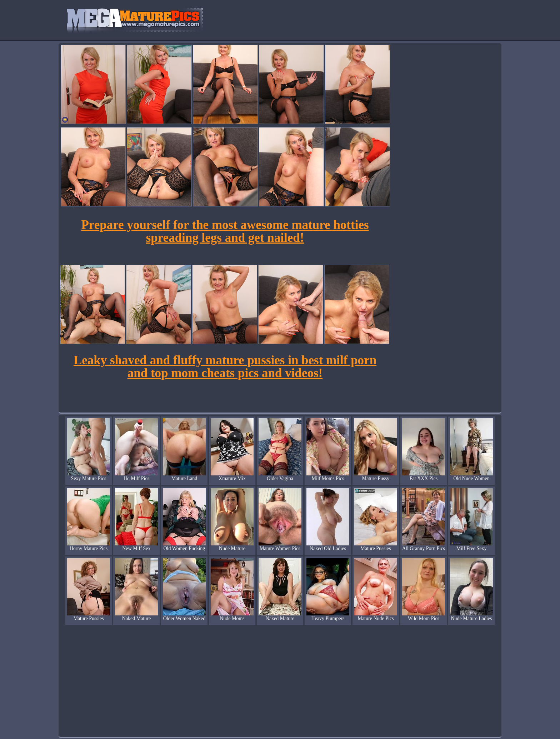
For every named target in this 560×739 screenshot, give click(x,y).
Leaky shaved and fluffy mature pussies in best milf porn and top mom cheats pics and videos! (225, 367)
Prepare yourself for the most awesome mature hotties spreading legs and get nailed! (225, 231)
